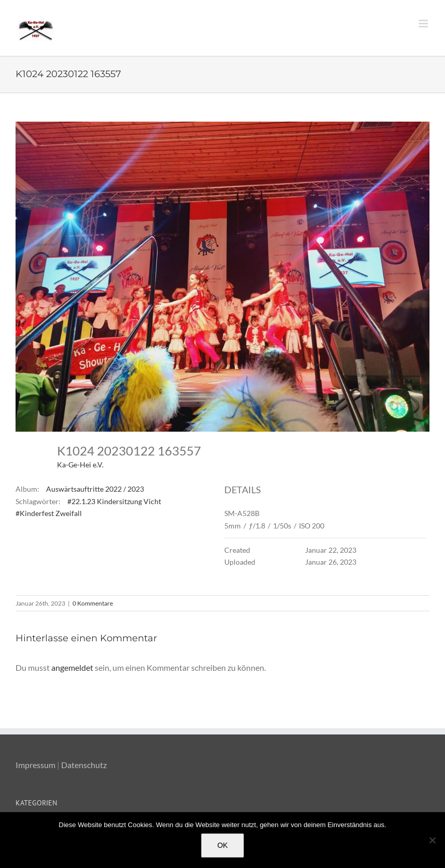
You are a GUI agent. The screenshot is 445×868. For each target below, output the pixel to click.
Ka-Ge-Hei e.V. (80, 465)
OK (222, 845)
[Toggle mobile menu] (424, 24)
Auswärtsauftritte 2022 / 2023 (95, 489)
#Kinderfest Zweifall (49, 513)
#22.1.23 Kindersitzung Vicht (114, 501)
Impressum (35, 765)
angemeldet (72, 667)
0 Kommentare (93, 603)
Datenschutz (84, 765)
